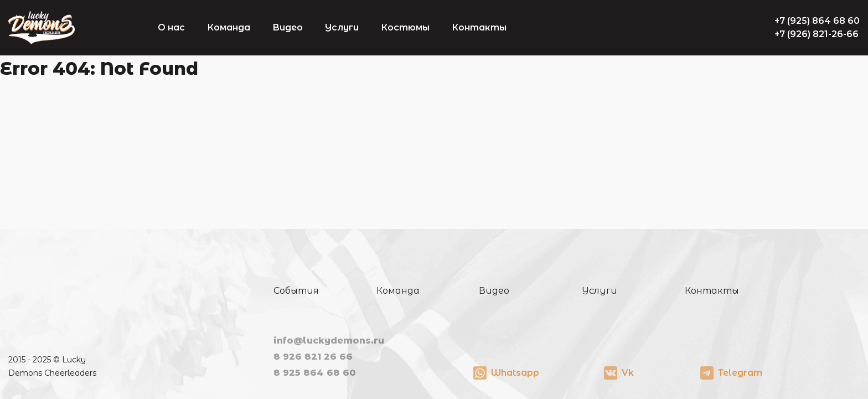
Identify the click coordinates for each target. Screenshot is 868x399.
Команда (229, 27)
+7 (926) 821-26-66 (817, 34)
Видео (288, 27)
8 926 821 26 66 (313, 357)
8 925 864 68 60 (315, 373)
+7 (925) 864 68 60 (817, 21)
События (296, 291)
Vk (628, 373)
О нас (171, 27)
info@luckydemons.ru (329, 341)
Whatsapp (515, 373)
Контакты (479, 27)
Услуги (342, 27)
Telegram (740, 373)
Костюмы (405, 27)
